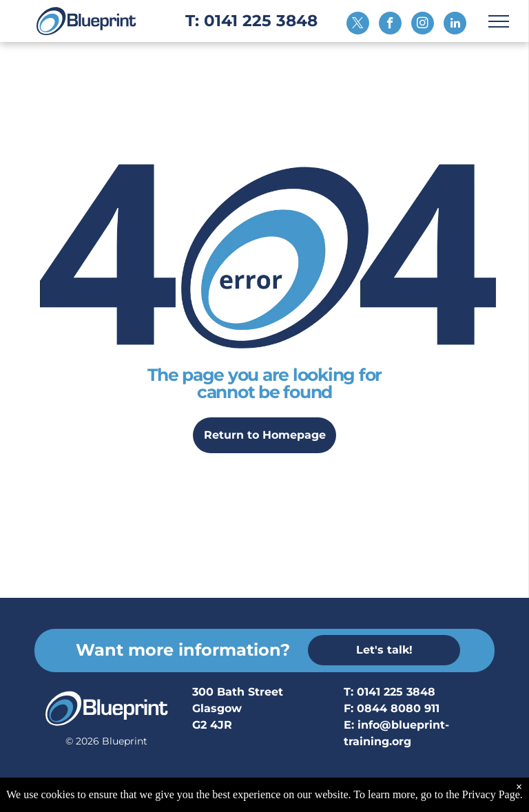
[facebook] (390, 25)
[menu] (499, 21)
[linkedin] (455, 25)
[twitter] (358, 25)
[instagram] (423, 25)
